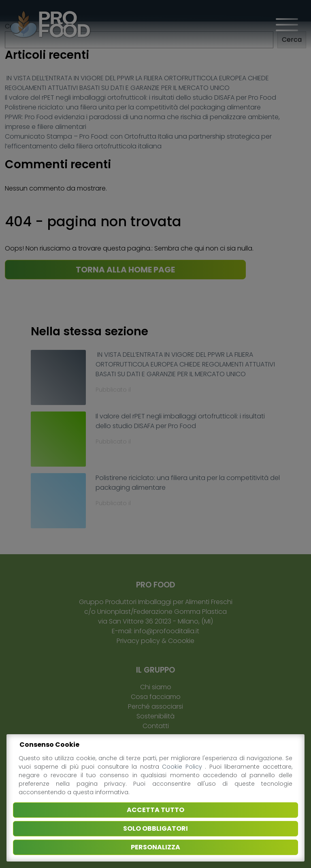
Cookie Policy (183, 767)
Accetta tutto (155, 810)
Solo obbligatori (155, 828)
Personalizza (155, 847)
